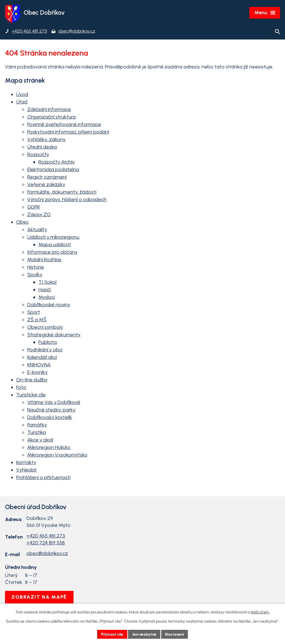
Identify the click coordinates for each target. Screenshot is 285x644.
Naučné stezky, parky (51, 410)
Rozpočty (38, 155)
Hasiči (45, 290)
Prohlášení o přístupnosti (43, 478)
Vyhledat (26, 470)
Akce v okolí (40, 440)
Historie (36, 268)
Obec (22, 223)
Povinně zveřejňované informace (64, 125)
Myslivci (47, 298)
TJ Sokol (47, 283)
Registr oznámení (47, 177)
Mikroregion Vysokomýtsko (57, 455)
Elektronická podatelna (53, 170)
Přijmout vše (112, 634)
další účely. (260, 612)
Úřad (22, 102)
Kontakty (26, 463)
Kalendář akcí (42, 358)
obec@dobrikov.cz (47, 554)
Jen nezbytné (145, 634)
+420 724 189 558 (46, 543)
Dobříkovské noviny (49, 305)
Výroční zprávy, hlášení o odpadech (67, 200)
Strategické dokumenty (54, 335)
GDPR (34, 208)
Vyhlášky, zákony (46, 140)
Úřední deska (42, 147)
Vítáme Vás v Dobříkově (54, 403)
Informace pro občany (52, 253)
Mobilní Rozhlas (44, 260)
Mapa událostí (55, 245)
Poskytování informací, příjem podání (68, 132)
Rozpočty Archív (56, 162)
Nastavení (176, 634)
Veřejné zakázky (46, 185)
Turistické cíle (31, 395)
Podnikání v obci (45, 350)
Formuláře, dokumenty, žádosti (62, 193)
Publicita (48, 343)
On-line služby (32, 380)
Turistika (37, 433)
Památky (37, 425)
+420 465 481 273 (46, 536)
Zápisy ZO (39, 215)
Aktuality (37, 230)
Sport (34, 313)
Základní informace (49, 110)
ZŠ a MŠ (37, 320)
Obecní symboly (45, 328)
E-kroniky (37, 373)
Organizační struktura (51, 117)
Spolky (35, 275)
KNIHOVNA (39, 365)
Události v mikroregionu (53, 238)
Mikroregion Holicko (49, 448)
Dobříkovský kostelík (50, 418)
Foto (21, 388)
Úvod (22, 95)
